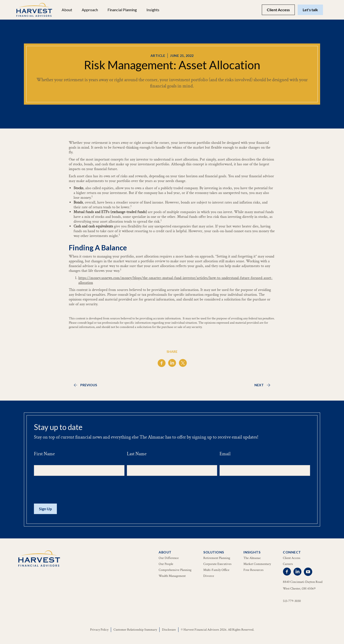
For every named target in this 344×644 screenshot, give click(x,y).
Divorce (209, 576)
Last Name (137, 454)
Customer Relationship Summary (135, 630)
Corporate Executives (217, 564)
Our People (166, 564)
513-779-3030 (292, 601)
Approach (90, 10)
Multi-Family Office (216, 570)
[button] (67, 10)
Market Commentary (257, 564)
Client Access (278, 10)
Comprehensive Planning (175, 570)
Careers (288, 564)
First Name (44, 454)
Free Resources (253, 570)
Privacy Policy (99, 630)
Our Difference (169, 558)
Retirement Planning (217, 558)
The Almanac (252, 558)
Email (225, 454)
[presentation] (70, 490)
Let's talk (310, 10)
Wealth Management (172, 576)
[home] (34, 10)
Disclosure (169, 630)
